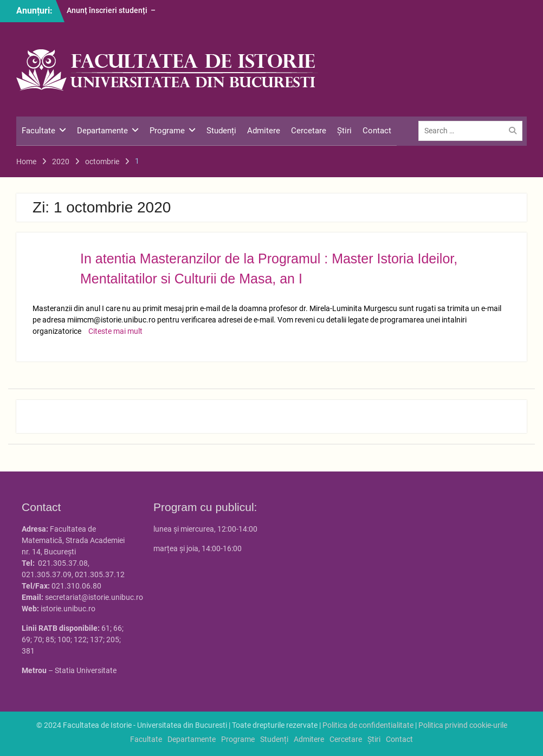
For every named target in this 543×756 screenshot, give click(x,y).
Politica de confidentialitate (368, 725)
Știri (344, 131)
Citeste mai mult (115, 331)
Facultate (38, 131)
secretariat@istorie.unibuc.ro (94, 597)
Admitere (264, 131)
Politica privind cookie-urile (463, 725)
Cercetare (309, 131)
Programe (167, 131)
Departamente (102, 131)
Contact (377, 131)
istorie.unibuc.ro (68, 609)
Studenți (221, 131)
